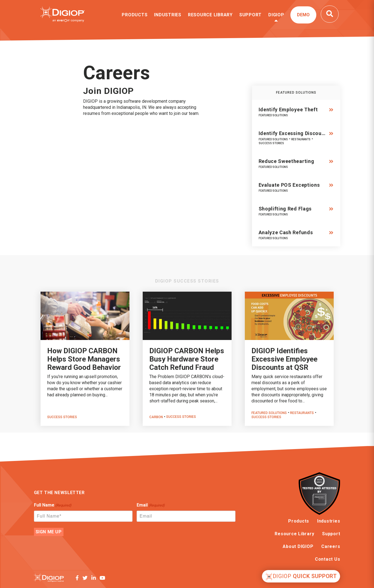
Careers (331, 546)
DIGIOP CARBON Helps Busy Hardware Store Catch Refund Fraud (187, 359)
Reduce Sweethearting (287, 161)
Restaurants (301, 139)
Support (250, 15)
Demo (303, 15)
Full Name (53, 505)
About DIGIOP (298, 546)
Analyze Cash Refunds (286, 232)
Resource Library (210, 15)
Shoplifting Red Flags (285, 209)
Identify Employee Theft (288, 110)
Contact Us (328, 559)
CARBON (156, 417)
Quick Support (301, 577)
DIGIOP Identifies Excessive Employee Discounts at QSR (284, 359)
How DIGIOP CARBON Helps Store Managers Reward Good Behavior (84, 359)
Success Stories (271, 143)
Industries (168, 15)
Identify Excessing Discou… (292, 133)
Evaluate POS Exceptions (289, 185)
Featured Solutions (273, 115)
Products (135, 15)
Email (151, 505)
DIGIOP (276, 15)
